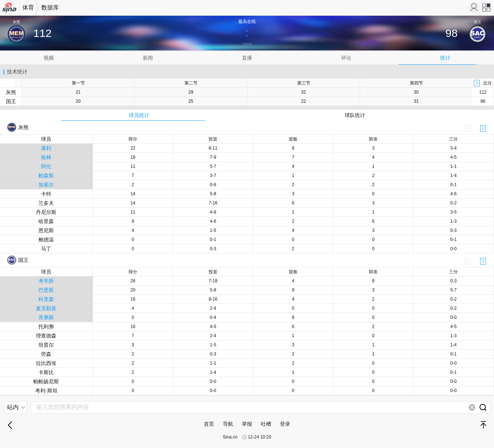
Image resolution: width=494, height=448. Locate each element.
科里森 (46, 299)
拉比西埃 (46, 363)
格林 (46, 157)
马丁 (46, 249)
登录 (285, 424)
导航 (228, 424)
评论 (346, 58)
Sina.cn (230, 437)
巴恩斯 (46, 290)
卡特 (46, 194)
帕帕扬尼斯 (46, 381)
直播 (247, 58)
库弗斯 (46, 317)
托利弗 (46, 327)
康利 (46, 148)
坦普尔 (46, 345)
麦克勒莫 (46, 308)
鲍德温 (46, 240)
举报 (247, 424)
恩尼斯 (46, 230)
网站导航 (487, 10)
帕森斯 (46, 176)
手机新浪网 (10, 10)
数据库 (50, 7)
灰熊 (11, 92)
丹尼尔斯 (46, 212)
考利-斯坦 (46, 391)
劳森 (46, 354)
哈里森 (46, 221)
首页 (209, 424)
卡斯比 (46, 372)
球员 (46, 139)
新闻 (148, 58)
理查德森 (46, 336)
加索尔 (46, 185)
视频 (49, 58)
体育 (28, 7)
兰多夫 (46, 203)
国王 (11, 101)
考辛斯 (46, 281)
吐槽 (266, 424)
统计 (445, 58)
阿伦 (46, 166)
